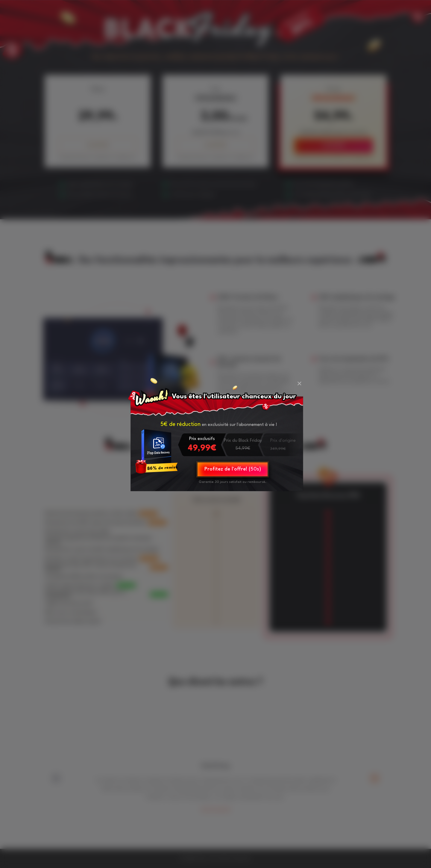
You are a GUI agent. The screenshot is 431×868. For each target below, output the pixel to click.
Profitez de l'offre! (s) (233, 469)
